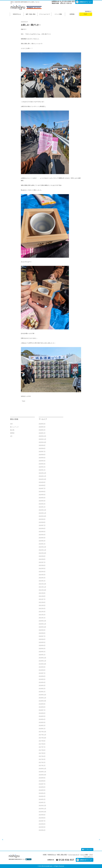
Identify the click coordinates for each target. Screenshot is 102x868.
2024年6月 (42, 492)
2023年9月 (42, 519)
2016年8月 (42, 781)
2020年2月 (42, 652)
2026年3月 (42, 427)
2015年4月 (42, 830)
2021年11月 (42, 587)
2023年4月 (42, 535)
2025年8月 (42, 448)
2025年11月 (42, 439)
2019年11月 (42, 661)
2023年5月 (42, 532)
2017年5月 (42, 753)
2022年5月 (42, 569)
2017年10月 (42, 738)
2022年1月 (42, 581)
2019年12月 (42, 658)
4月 (11, 436)
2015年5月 (42, 827)
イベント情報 (58, 14)
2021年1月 (42, 618)
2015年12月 (42, 806)
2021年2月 (42, 615)
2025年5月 (42, 458)
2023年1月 (42, 544)
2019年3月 (42, 685)
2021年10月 (42, 590)
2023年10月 (42, 516)
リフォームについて (44, 14)
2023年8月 (42, 522)
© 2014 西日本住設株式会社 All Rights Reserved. (51, 866)
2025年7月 (42, 452)
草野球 (12, 433)
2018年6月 (42, 713)
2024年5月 (42, 495)
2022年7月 (42, 562)
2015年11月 (42, 809)
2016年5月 (42, 790)
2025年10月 (42, 442)
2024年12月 (42, 473)
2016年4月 (42, 793)
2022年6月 (42, 565)
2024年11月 (42, 476)
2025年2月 (42, 467)
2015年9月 (42, 815)
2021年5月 (42, 605)
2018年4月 (42, 719)
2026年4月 (42, 424)
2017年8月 (42, 744)
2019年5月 (42, 679)
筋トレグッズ (14, 427)
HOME (45, 855)
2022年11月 (42, 550)
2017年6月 (42, 750)
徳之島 (12, 430)
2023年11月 (42, 513)
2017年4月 (42, 756)
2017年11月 (42, 735)
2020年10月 (42, 627)
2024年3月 (42, 501)
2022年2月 (42, 578)
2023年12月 (42, 510)
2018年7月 (42, 710)
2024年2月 (42, 504)
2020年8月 (42, 633)
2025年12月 (42, 436)
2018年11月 (42, 698)
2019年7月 (42, 673)
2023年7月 (42, 525)
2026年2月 (42, 430)
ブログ (91, 855)
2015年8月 (42, 818)
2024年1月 (42, 507)
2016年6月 (42, 787)
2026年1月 (42, 433)
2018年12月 (42, 695)
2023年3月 (42, 538)
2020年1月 (42, 655)
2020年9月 (42, 630)
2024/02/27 (24, 22)
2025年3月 (42, 464)
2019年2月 (42, 689)
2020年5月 (42, 642)
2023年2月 (42, 541)
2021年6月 (42, 602)
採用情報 (72, 14)
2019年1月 (42, 692)
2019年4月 (42, 682)
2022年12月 (42, 547)
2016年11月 (42, 772)
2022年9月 (42, 556)
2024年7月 (42, 488)
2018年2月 (42, 726)
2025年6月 (42, 455)
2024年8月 (42, 485)
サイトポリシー (89, 857)
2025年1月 (42, 470)
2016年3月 (42, 796)
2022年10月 (42, 553)
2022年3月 (42, 575)
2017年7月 (42, 747)
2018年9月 (42, 704)
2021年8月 (42, 596)
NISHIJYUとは (17, 14)
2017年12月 (42, 732)
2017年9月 (42, 741)
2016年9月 (42, 778)
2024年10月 (42, 479)
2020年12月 (42, 621)
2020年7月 (42, 636)
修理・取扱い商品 (31, 14)
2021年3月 (42, 612)
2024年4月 (42, 498)
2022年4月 (42, 572)
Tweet (24, 401)
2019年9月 (42, 667)
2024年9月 (42, 482)
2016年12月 (42, 769)
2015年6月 (42, 824)
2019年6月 (42, 676)
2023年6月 (42, 528)
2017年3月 (42, 759)
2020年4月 (42, 645)
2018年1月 (42, 729)
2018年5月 (42, 716)
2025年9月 (42, 445)
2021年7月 (42, 599)
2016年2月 (42, 799)
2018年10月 (42, 701)
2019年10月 (42, 664)
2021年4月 (42, 609)
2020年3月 (42, 649)
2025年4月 (42, 461)
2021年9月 (42, 593)
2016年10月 (42, 775)
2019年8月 (42, 670)
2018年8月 (42, 707)
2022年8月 (42, 559)
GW (11, 424)
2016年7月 (42, 784)
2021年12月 (42, 584)
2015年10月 (42, 812)
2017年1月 (42, 766)
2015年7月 (42, 821)
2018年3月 (42, 722)
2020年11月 (42, 624)
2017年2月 (42, 762)
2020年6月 (42, 639)
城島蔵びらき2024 (26, 396)
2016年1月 (42, 802)
